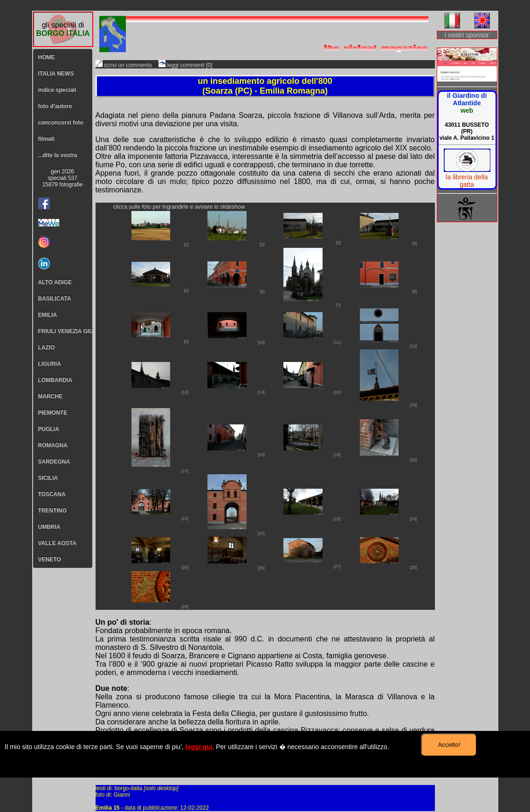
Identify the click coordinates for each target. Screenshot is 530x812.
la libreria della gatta (467, 181)
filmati (46, 139)
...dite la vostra (58, 155)
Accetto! (449, 745)
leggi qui (199, 747)
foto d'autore (55, 106)
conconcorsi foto (61, 123)
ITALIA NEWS (56, 74)
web (467, 110)
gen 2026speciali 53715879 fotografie (63, 178)
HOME (47, 57)
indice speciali (57, 90)
